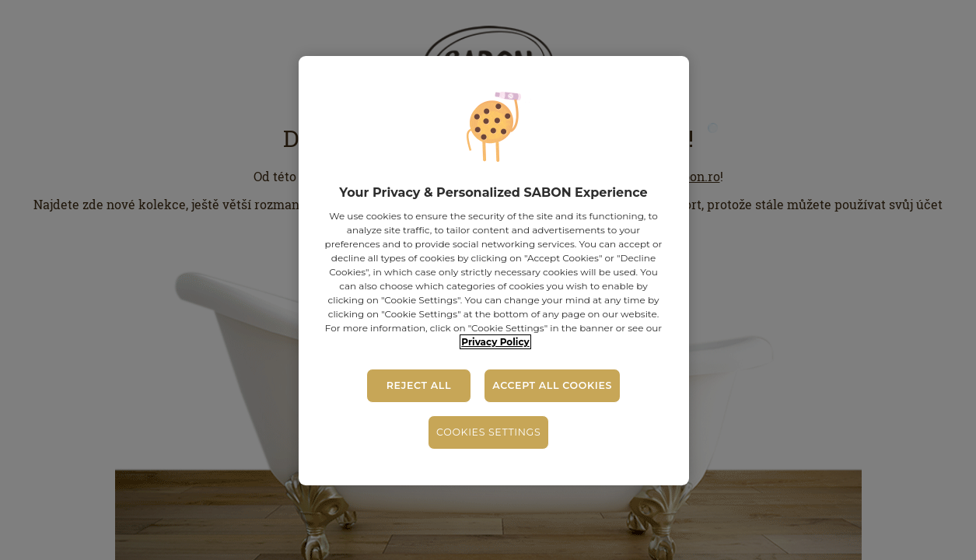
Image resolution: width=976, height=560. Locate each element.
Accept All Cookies (552, 385)
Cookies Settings (488, 432)
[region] (494, 271)
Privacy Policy (495, 342)
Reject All (419, 385)
